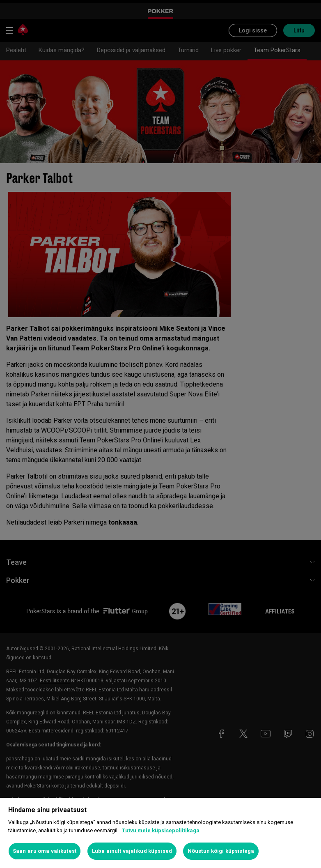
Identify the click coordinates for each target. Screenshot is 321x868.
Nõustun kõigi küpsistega (221, 851)
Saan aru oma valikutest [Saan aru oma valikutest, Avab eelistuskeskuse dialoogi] (45, 851)
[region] (160, 833)
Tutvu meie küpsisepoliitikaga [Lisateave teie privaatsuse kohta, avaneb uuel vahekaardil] (161, 830)
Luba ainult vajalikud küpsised (132, 851)
